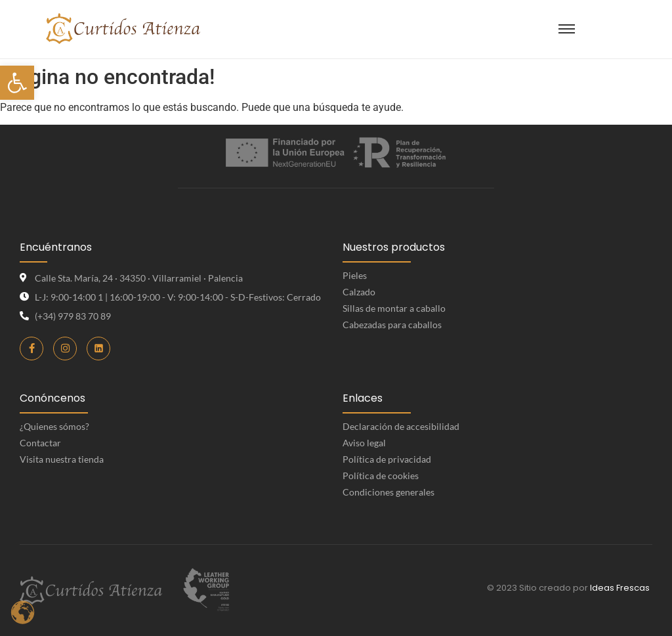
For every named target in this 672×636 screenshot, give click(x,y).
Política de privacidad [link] (387, 459)
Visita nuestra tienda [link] (62, 459)
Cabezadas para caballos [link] (392, 325)
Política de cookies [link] (381, 476)
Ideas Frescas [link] (620, 588)
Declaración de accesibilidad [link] (401, 426)
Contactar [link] (40, 443)
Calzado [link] (359, 292)
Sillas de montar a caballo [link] (394, 308)
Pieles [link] (355, 275)
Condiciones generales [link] (388, 492)
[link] (17, 83)
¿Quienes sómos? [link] (54, 426)
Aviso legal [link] (364, 443)
